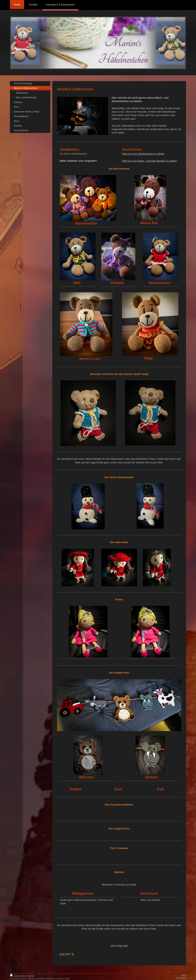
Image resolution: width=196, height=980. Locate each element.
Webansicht (181, 978)
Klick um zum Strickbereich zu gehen (143, 154)
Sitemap (31, 976)
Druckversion (18, 976)
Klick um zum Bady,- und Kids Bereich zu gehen (149, 161)
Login (184, 975)
